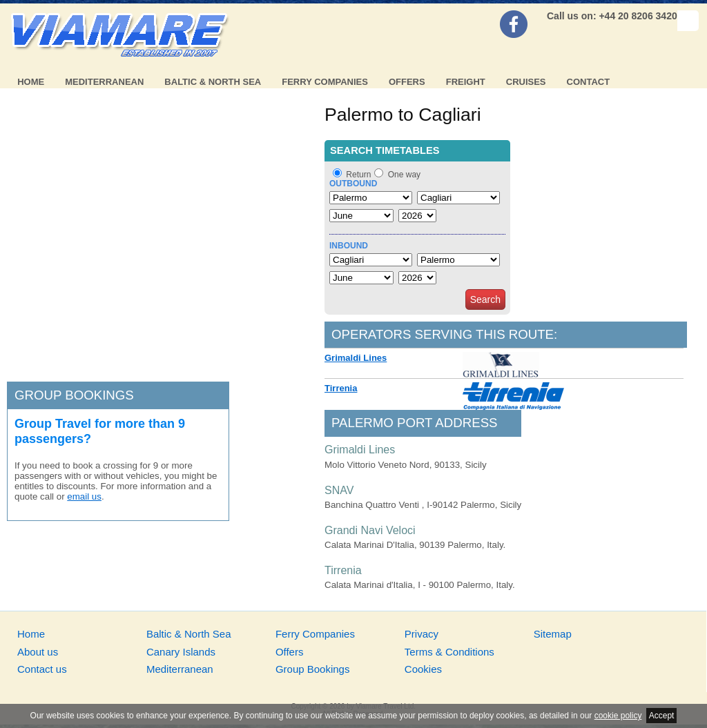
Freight (466, 82)
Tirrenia (341, 388)
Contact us (42, 669)
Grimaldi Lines (356, 358)
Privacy (422, 634)
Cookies (423, 669)
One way (404, 175)
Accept (662, 716)
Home (31, 82)
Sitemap (553, 634)
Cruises (526, 82)
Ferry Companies (325, 82)
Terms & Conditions (449, 652)
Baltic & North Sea (213, 82)
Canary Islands (181, 652)
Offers (407, 82)
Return (358, 175)
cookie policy (618, 716)
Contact (589, 82)
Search (485, 299)
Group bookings (74, 395)
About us (38, 652)
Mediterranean (104, 82)
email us (84, 496)
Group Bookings (313, 669)
